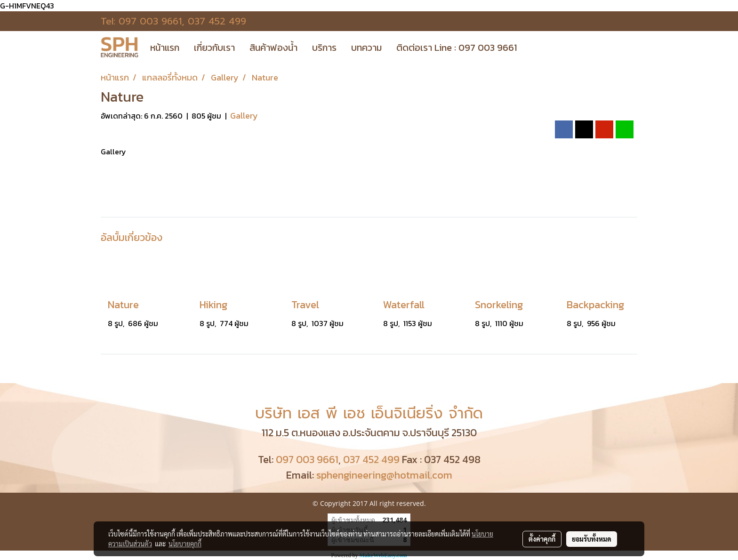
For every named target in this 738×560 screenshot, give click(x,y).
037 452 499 (217, 21)
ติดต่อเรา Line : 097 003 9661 (457, 48)
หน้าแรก (165, 48)
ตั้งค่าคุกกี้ (542, 539)
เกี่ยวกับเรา (214, 48)
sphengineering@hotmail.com (384, 475)
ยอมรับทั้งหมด (592, 539)
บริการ (324, 48)
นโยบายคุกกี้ (185, 544)
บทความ (366, 48)
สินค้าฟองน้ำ (273, 48)
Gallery (244, 116)
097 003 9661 (150, 21)
